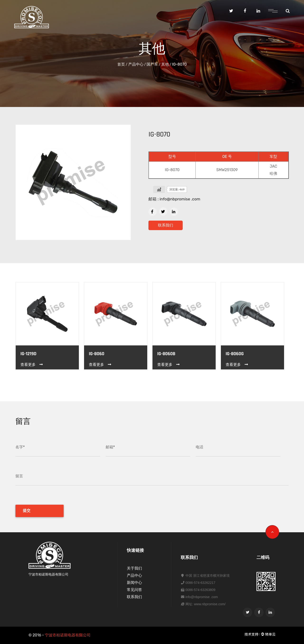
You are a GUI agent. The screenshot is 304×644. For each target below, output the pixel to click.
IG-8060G (235, 354)
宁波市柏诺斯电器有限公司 (68, 635)
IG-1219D (28, 354)
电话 (199, 447)
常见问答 (134, 590)
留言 (19, 476)
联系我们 (166, 225)
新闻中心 (134, 583)
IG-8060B (166, 354)
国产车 (152, 64)
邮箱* (110, 447)
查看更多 (32, 365)
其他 (165, 64)
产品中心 (136, 64)
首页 (121, 64)
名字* (20, 447)
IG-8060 (97, 354)
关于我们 (134, 568)
